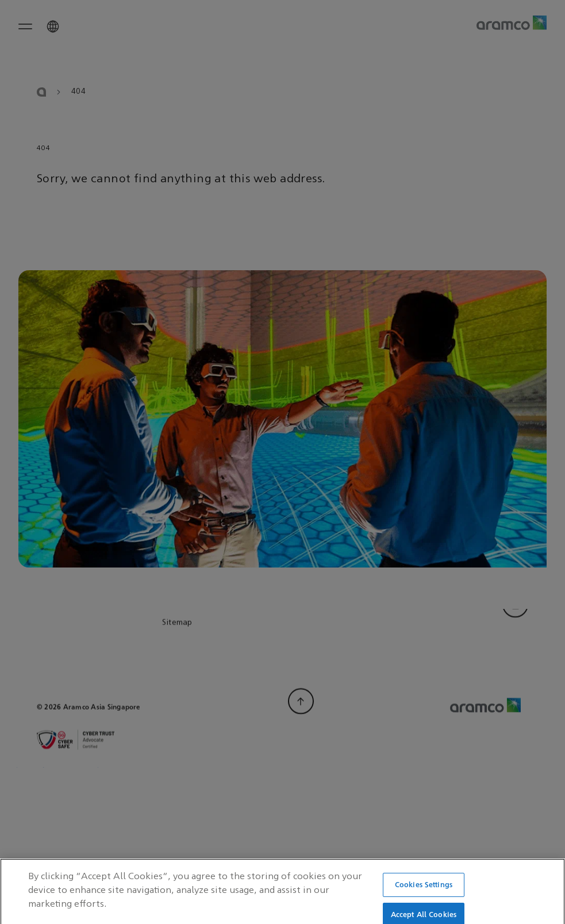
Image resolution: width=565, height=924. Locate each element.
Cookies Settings (424, 894)
